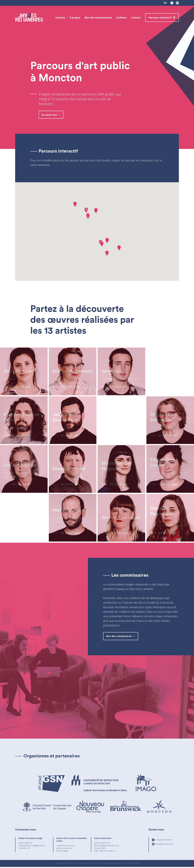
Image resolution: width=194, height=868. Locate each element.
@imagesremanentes (164, 845)
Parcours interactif (160, 18)
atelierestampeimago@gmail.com (32, 847)
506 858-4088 (62, 852)
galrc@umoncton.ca (64, 849)
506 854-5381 (100, 849)
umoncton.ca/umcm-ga (66, 847)
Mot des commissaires (98, 18)
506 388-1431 (24, 849)
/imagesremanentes (164, 841)
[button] (75, 205)
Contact (136, 18)
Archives (121, 18)
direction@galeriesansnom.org (106, 847)
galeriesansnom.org (102, 844)
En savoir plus (50, 115)
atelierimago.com (25, 844)
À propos (75, 18)
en (165, 3)
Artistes (60, 18)
